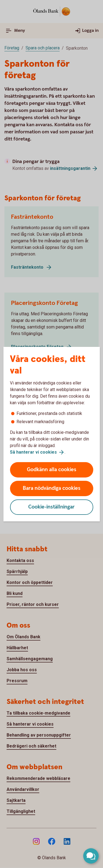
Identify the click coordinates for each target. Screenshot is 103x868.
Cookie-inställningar (51, 507)
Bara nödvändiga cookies (52, 488)
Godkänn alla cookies (52, 470)
